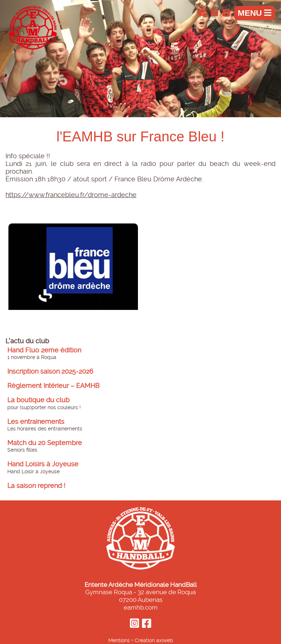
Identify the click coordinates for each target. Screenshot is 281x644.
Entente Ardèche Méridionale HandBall (141, 585)
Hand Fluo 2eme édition (44, 350)
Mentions (119, 640)
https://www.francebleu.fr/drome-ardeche (71, 195)
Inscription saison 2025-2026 (50, 371)
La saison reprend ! (36, 486)
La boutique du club (38, 400)
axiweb (165, 640)
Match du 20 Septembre (45, 443)
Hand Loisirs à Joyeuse (43, 464)
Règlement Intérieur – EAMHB (53, 386)
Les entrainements (36, 422)
